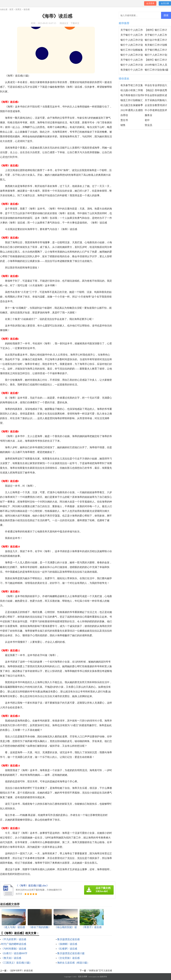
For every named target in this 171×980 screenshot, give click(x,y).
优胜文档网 (83, 977)
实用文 (18, 9)
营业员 (148, 125)
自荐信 (124, 115)
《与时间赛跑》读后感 (14, 949)
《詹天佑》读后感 (11, 958)
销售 (123, 125)
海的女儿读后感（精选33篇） (73, 963)
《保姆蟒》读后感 (67, 944)
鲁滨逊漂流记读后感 (68, 939)
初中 (147, 120)
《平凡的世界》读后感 (14, 939)
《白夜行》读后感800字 (14, 953)
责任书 (124, 120)
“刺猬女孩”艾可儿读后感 (100, 971)
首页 (11, 9)
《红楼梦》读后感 (67, 949)
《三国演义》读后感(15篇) (16, 963)
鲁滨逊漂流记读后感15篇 (71, 953)
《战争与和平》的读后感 (21, 971)
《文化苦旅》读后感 (68, 958)
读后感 (27, 9)
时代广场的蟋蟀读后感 (14, 944)
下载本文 (75, 23)
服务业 (148, 115)
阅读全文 (64, 23)
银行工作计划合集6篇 (157, 70)
